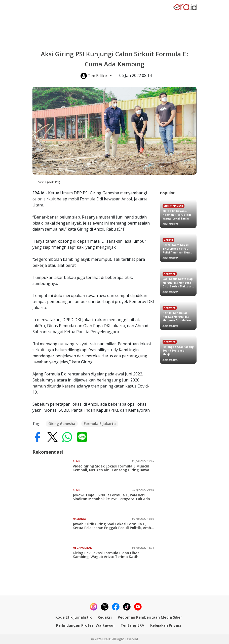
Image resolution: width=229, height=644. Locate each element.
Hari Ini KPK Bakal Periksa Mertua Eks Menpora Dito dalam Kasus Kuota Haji (177, 317)
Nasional (80, 519)
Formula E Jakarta (100, 424)
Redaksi (105, 617)
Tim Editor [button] (94, 76)
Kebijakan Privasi (166, 625)
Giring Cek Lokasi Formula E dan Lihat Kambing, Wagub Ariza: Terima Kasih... (107, 555)
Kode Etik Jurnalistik (73, 617)
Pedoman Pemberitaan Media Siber (150, 617)
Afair (77, 461)
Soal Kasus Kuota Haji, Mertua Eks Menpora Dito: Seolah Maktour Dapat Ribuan (178, 283)
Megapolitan (82, 548)
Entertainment (174, 206)
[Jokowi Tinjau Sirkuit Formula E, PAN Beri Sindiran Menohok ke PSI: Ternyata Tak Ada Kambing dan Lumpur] (53, 501)
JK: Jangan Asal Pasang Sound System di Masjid (178, 351)
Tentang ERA (132, 625)
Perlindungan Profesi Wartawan (85, 625)
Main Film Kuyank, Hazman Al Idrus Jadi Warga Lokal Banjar (177, 215)
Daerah (168, 240)
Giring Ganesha (62, 424)
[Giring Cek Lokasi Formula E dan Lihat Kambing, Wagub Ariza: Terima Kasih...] (53, 559)
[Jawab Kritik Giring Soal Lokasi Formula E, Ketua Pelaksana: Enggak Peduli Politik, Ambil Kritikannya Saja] (53, 530)
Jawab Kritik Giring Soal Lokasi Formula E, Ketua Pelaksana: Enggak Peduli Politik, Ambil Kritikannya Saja (113, 526)
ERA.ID (107, 639)
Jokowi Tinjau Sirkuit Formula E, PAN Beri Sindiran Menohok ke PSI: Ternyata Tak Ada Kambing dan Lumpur (111, 497)
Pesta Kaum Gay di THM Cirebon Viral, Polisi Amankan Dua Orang (176, 249)
